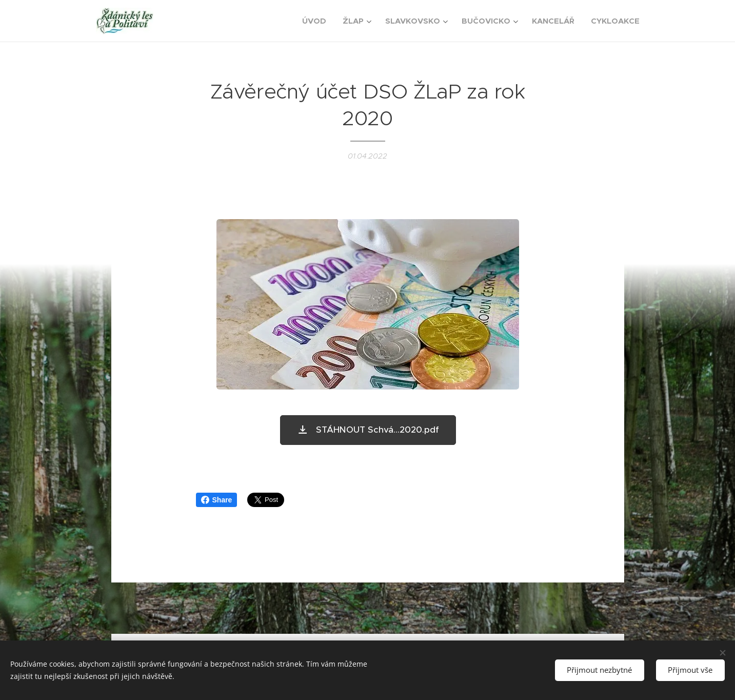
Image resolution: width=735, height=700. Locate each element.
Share (217, 500)
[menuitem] (317, 21)
